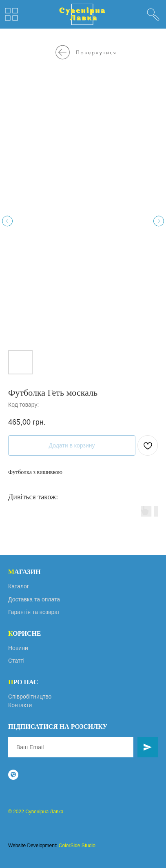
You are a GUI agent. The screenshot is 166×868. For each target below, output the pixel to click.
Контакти (20, 705)
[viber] (13, 775)
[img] (153, 14)
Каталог (19, 586)
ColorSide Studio (77, 846)
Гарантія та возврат (34, 612)
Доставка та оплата (34, 599)
